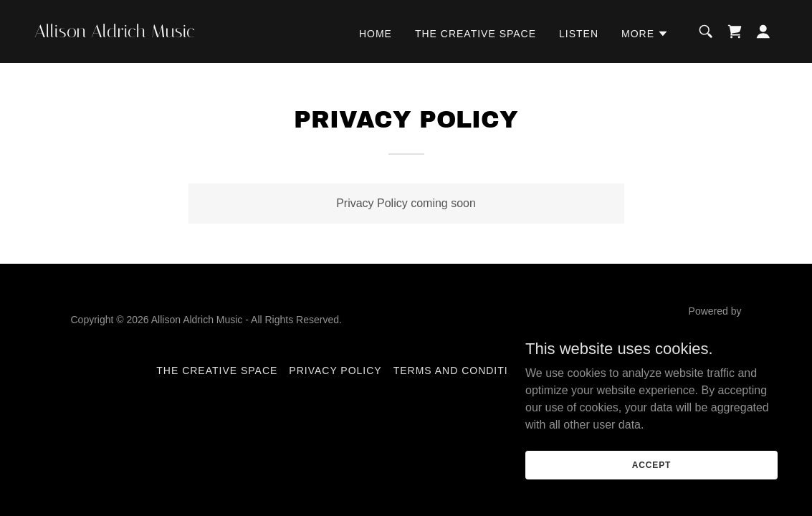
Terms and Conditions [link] (463, 371)
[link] (138, 33)
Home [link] (376, 34)
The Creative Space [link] (476, 34)
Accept (651, 464)
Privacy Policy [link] (335, 371)
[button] (645, 34)
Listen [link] (579, 34)
